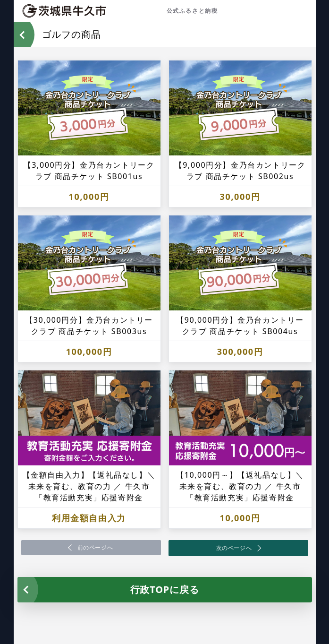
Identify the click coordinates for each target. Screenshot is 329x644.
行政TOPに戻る (165, 589)
